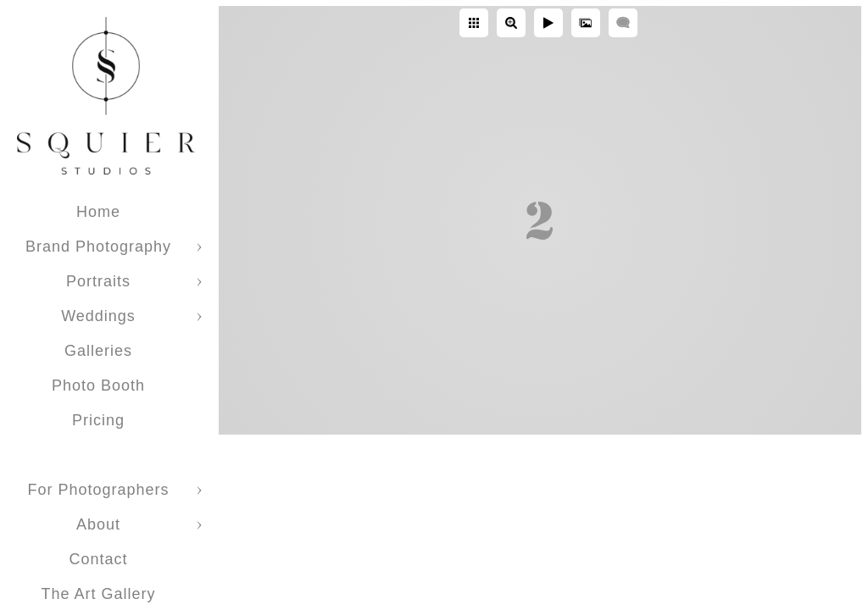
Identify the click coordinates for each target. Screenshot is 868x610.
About (98, 524)
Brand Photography (98, 247)
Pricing (98, 420)
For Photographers (98, 490)
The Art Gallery (98, 594)
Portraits (98, 281)
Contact (98, 559)
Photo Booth (98, 385)
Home (98, 212)
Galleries (98, 351)
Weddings (98, 316)
